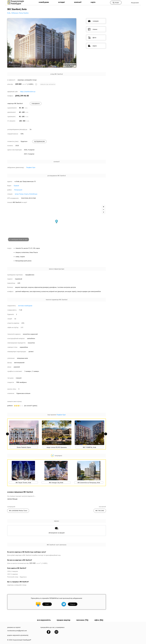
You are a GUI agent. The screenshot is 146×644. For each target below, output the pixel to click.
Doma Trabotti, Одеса (24, 447)
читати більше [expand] (12, 499)
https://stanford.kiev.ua (28, 92)
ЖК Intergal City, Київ (56, 483)
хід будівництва (39, 141)
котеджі (61, 2)
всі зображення (15, 65)
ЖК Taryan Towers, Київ (23, 483)
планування (36, 103)
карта (93, 2)
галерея (93, 21)
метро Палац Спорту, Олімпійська (26, 194)
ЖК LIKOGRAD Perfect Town (18, 511)
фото (92, 38)
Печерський (18, 190)
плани (93, 29)
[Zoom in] (104, 207)
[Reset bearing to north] (104, 212)
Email (47, 604)
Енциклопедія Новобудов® (22, 640)
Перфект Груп (31, 167)
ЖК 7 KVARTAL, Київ (89, 447)
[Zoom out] (104, 210)
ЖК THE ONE (100, 511)
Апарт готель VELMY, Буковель (57, 447)
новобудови (44, 2)
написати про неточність (48, 84)
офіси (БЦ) (99, 620)
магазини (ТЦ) (82, 620)
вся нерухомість (44, 620)
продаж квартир (64, 620)
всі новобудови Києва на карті (18, 239)
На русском (135, 3)
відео (92, 46)
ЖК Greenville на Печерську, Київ (89, 483)
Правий (16, 186)
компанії (78, 2)
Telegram (73, 604)
